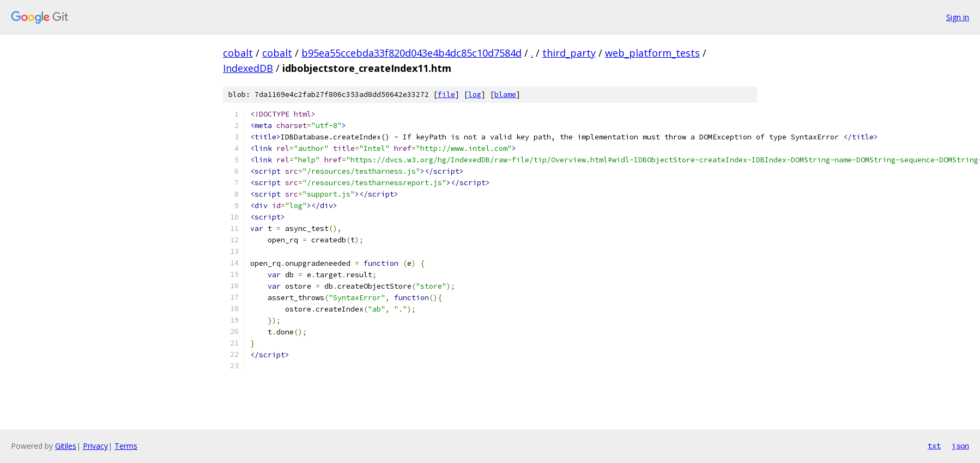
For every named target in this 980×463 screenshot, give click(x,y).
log (475, 95)
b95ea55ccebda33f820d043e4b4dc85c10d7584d (412, 53)
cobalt (238, 53)
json (960, 446)
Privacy (95, 446)
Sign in (958, 17)
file (446, 95)
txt (934, 446)
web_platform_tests (652, 53)
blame (505, 95)
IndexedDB (248, 68)
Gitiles (66, 446)
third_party (569, 53)
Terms (126, 446)
